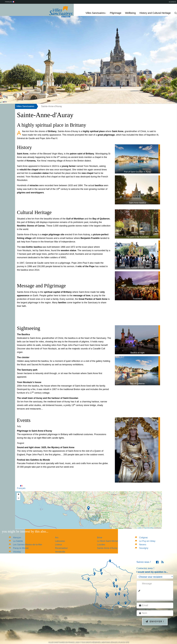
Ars (57, 538)
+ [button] (19, 495)
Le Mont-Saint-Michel (108, 541)
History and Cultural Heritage (155, 13)
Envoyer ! (155, 622)
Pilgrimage (116, 13)
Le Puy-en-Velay (147, 541)
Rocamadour (61, 548)
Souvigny (144, 548)
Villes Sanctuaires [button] (96, 13)
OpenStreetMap (149, 528)
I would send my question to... (152, 572)
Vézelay (17, 552)
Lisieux (59, 545)
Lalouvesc (60, 541)
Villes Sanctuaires (25, 106)
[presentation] (158, 635)
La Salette (18, 541)
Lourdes (101, 545)
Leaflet (139, 528)
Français (21, 487)
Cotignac (144, 538)
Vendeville (60, 552)
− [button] (19, 498)
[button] (175, 13)
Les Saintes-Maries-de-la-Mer (28, 545)
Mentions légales (109, 642)
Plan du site (124, 642)
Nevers (143, 545)
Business (172, 2)
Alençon (17, 538)
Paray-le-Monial (21, 548)
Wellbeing (130, 13)
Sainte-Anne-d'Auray (107, 548)
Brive (100, 538)
